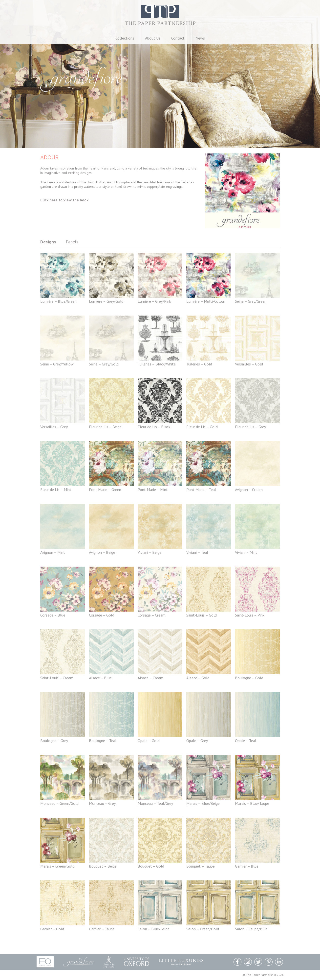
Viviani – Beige (149, 552)
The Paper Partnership (160, 17)
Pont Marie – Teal (201, 490)
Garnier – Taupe (102, 929)
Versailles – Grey (54, 427)
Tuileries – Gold (199, 364)
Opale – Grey (197, 741)
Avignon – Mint (53, 552)
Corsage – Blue (53, 615)
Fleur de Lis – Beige (105, 427)
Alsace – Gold (198, 678)
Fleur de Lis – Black (154, 427)
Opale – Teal (246, 741)
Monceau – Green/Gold (59, 803)
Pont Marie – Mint (153, 490)
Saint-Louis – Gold (202, 615)
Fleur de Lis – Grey (250, 427)
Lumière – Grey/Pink (154, 301)
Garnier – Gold (52, 929)
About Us (153, 38)
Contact (178, 38)
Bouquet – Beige (103, 866)
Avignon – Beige (102, 552)
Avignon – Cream (249, 490)
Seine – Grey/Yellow (57, 364)
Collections (125, 38)
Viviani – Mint (246, 552)
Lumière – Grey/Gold (106, 301)
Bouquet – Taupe (201, 866)
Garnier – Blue (247, 866)
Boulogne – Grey (54, 741)
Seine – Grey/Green (251, 301)
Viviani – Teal (197, 552)
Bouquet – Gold (151, 866)
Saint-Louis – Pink (250, 615)
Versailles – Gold (249, 364)
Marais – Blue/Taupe (252, 803)
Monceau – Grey (102, 803)
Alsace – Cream (150, 678)
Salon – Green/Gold (203, 929)
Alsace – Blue (100, 678)
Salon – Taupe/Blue (251, 929)
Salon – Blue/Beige (154, 929)
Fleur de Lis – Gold (202, 427)
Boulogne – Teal (103, 741)
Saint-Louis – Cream (57, 678)
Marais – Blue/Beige (203, 803)
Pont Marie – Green (105, 490)
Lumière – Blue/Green (58, 301)
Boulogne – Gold (249, 678)
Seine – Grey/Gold (104, 364)
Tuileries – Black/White (157, 364)
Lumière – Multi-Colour (206, 301)
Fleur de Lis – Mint (56, 490)
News (200, 38)
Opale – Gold (149, 741)
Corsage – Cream (152, 615)
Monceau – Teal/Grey (155, 803)
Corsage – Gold (102, 615)
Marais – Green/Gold (57, 866)
